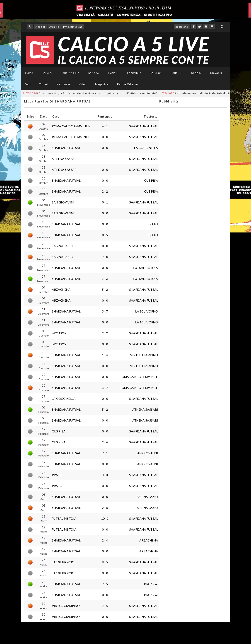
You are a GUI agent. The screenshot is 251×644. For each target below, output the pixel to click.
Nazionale (63, 84)
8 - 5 (105, 562)
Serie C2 (177, 73)
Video (83, 84)
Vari (28, 84)
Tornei (43, 84)
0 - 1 (105, 202)
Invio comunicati (73, 27)
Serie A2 (94, 73)
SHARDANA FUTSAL (144, 126)
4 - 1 (105, 126)
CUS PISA (151, 180)
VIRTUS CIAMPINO (144, 355)
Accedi (40, 27)
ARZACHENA (61, 290)
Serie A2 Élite (70, 73)
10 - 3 (105, 518)
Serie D (196, 73)
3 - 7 (105, 311)
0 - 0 (105, 137)
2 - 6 (105, 508)
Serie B (113, 73)
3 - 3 (105, 475)
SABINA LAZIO (63, 246)
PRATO (153, 224)
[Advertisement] (193, 283)
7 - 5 (105, 584)
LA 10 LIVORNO (147, 311)
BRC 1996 (59, 333)
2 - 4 (105, 442)
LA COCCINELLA (146, 148)
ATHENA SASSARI (65, 159)
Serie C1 (156, 73)
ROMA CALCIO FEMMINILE (71, 126)
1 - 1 (105, 159)
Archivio (54, 27)
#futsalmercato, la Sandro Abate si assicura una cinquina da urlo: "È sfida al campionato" (89, 93)
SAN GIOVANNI (63, 202)
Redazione (182, 27)
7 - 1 (105, 453)
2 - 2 (105, 191)
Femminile (134, 73)
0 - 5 (105, 235)
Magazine (102, 84)
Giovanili (216, 73)
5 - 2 (105, 290)
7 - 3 (105, 279)
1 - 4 (105, 355)
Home (29, 73)
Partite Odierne (127, 84)
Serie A (47, 73)
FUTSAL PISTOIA (146, 268)
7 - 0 (105, 257)
